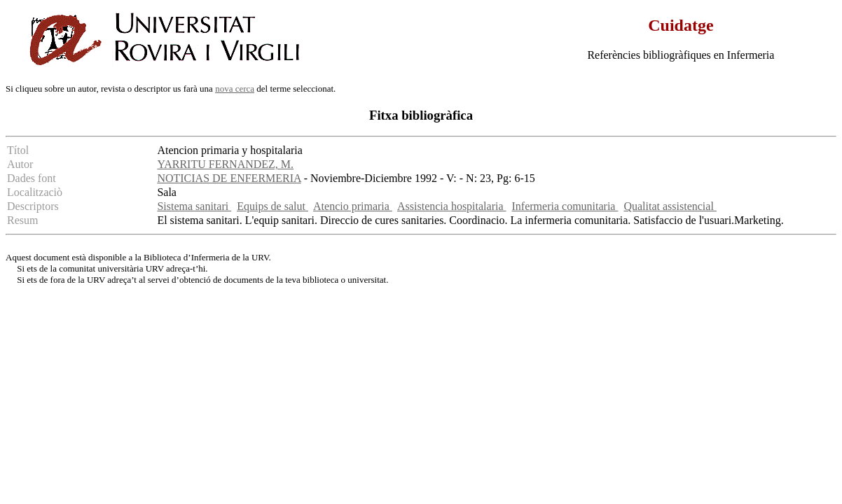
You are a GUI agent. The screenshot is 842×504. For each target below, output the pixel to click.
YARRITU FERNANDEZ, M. (225, 164)
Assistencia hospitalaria (452, 206)
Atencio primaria (353, 206)
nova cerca (235, 89)
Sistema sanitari (194, 206)
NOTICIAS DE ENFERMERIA (229, 178)
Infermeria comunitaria (565, 206)
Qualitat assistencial (670, 206)
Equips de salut (272, 206)
